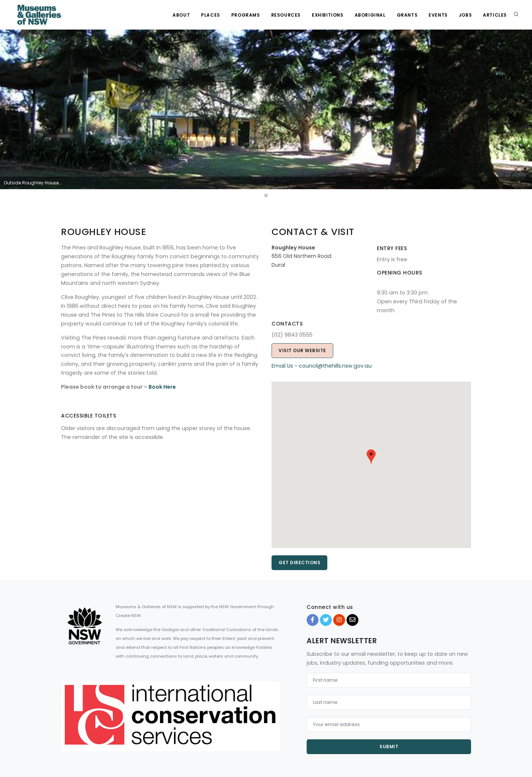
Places (211, 15)
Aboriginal (370, 15)
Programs (246, 15)
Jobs (465, 15)
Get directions (299, 563)
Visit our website (302, 350)
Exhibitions (328, 15)
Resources (286, 15)
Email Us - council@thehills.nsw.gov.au (322, 366)
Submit (389, 747)
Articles (495, 15)
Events (438, 15)
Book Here (162, 387)
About (181, 15)
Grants (407, 15)
